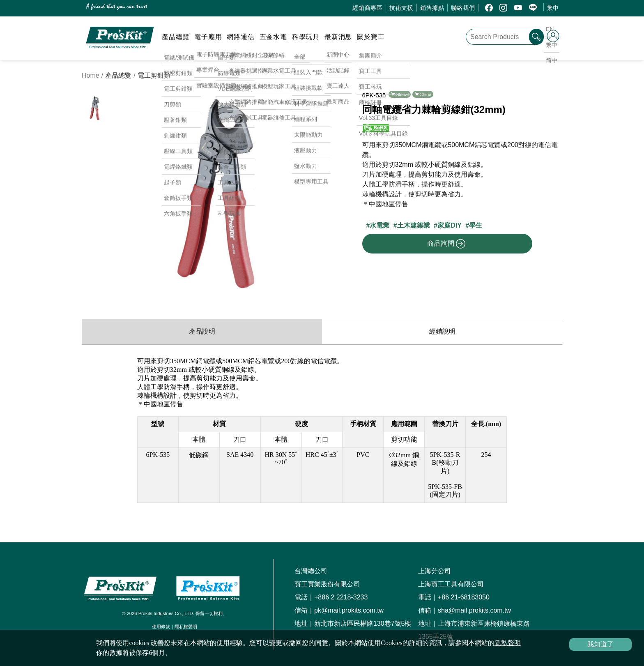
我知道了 (600, 644)
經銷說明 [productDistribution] (442, 331)
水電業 (379, 225)
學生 (476, 225)
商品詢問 (446, 244)
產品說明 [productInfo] (202, 331)
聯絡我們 (463, 8)
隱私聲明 (508, 643)
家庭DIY (450, 225)
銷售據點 (432, 8)
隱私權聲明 (186, 627)
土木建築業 (414, 225)
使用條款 (161, 627)
